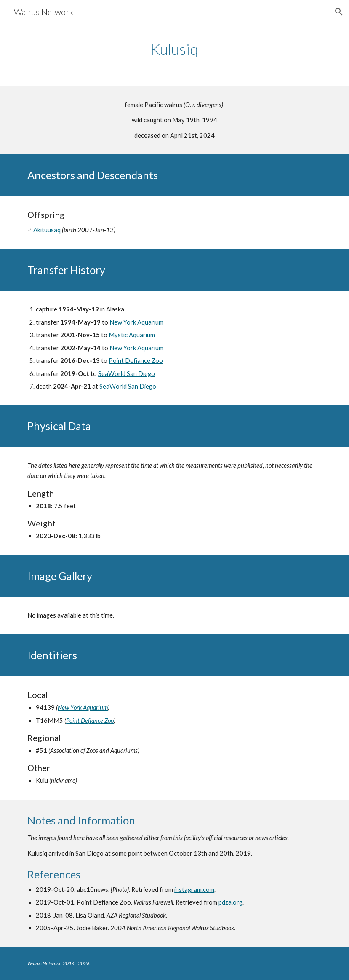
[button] (339, 12)
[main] (174, 49)
